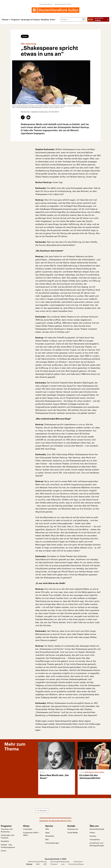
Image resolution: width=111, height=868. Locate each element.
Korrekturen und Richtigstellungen (97, 844)
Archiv (53, 20)
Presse (92, 832)
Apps (47, 832)
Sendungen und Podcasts (7, 836)
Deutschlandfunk (46, 4)
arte (63, 864)
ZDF (45, 864)
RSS (47, 839)
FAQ (47, 829)
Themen (5, 20)
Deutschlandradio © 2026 (55, 859)
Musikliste (45, 20)
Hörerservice (73, 829)
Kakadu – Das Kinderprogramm (8, 846)
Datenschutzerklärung (37, 861)
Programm (15, 20)
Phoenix (54, 864)
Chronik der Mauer (76, 864)
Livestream (28, 829)
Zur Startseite (42, 811)
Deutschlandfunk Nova (63, 4)
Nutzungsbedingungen (60, 861)
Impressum (78, 861)
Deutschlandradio (97, 829)
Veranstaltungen (52, 843)
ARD (38, 864)
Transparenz (95, 839)
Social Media (73, 832)
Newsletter (50, 836)
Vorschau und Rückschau (7, 830)
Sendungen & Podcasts (30, 20)
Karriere (93, 836)
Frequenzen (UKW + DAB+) (31, 834)
